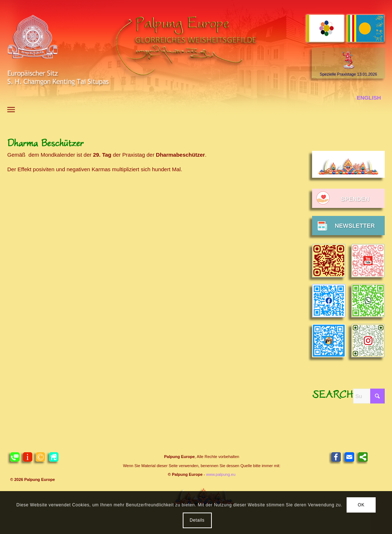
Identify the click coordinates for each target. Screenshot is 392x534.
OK (361, 505)
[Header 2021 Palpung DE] (196, 58)
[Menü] (11, 110)
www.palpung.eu (221, 474)
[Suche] (369, 396)
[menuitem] (11, 110)
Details (197, 520)
